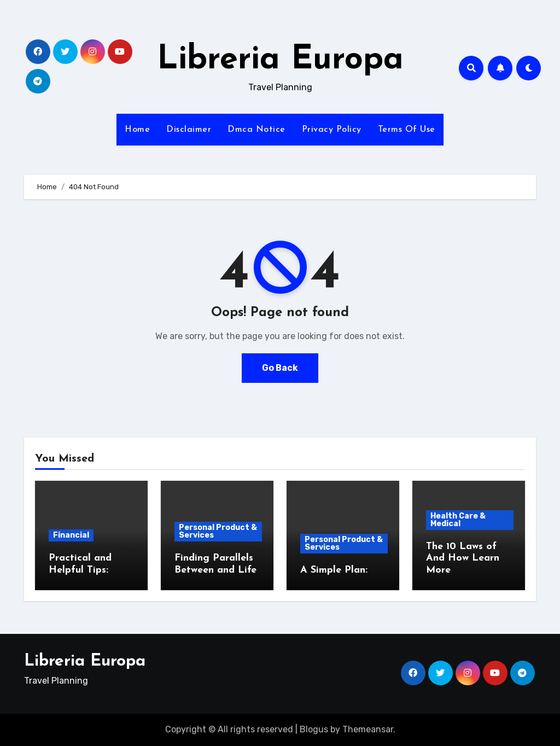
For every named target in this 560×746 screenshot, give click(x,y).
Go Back (280, 368)
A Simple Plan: (334, 570)
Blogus (314, 729)
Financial (71, 535)
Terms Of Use (407, 130)
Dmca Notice (256, 130)
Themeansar (368, 729)
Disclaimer (189, 130)
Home (137, 130)
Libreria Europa (280, 60)
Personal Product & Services (218, 531)
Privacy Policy (332, 130)
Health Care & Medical (458, 520)
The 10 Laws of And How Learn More (463, 558)
